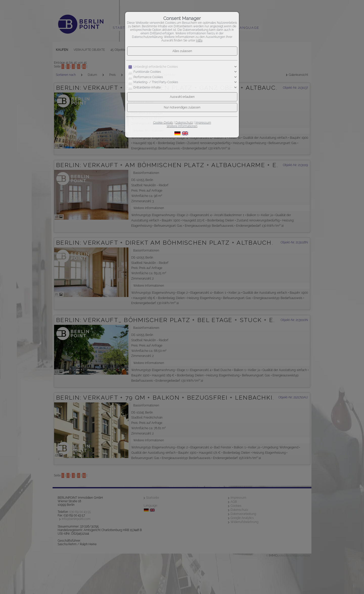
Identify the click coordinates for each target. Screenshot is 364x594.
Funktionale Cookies (147, 72)
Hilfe (199, 40)
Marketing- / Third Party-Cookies (156, 82)
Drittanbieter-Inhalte (147, 87)
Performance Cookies (148, 77)
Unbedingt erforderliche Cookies (156, 67)
